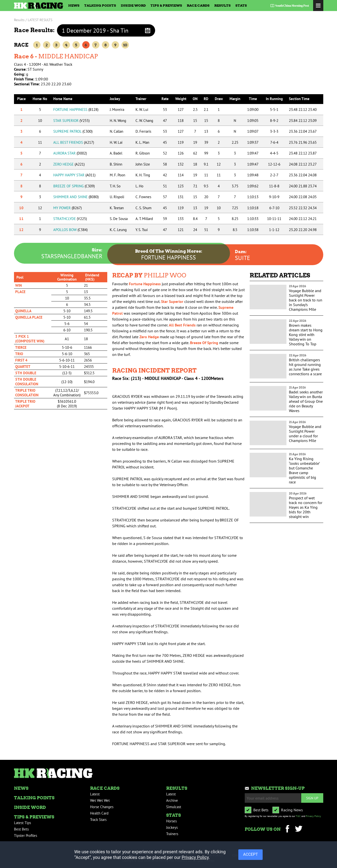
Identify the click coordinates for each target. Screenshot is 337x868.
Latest (95, 794)
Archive (172, 800)
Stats (241, 5)
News (74, 5)
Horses (171, 821)
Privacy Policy (313, 816)
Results (222, 5)
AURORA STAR (70, 153)
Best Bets (21, 829)
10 (125, 45)
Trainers (172, 834)
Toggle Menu (318, 6)
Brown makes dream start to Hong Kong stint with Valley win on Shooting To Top (306, 335)
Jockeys (172, 827)
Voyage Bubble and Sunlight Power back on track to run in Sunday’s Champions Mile (306, 300)
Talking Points (100, 5)
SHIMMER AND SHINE (76, 197)
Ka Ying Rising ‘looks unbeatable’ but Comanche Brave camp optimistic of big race (304, 470)
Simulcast (174, 807)
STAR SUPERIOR (71, 121)
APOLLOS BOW (70, 230)
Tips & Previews (166, 5)
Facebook (288, 829)
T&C (298, 816)
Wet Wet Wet (100, 800)
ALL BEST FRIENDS (74, 142)
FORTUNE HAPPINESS (76, 110)
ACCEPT (251, 854)
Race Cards (198, 5)
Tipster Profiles (26, 836)
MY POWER (67, 208)
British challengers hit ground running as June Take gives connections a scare (305, 367)
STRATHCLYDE (70, 219)
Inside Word (133, 5)
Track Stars (98, 820)
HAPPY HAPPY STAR (74, 175)
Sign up (312, 798)
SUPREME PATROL (73, 131)
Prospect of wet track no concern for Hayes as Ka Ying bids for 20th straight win (306, 507)
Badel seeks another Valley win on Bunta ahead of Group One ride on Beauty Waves (306, 401)
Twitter (299, 829)
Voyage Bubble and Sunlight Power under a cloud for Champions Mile (305, 434)
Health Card (99, 813)
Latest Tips (22, 823)
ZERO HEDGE (69, 164)
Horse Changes (102, 807)
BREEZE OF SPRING (74, 186)
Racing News (292, 810)
